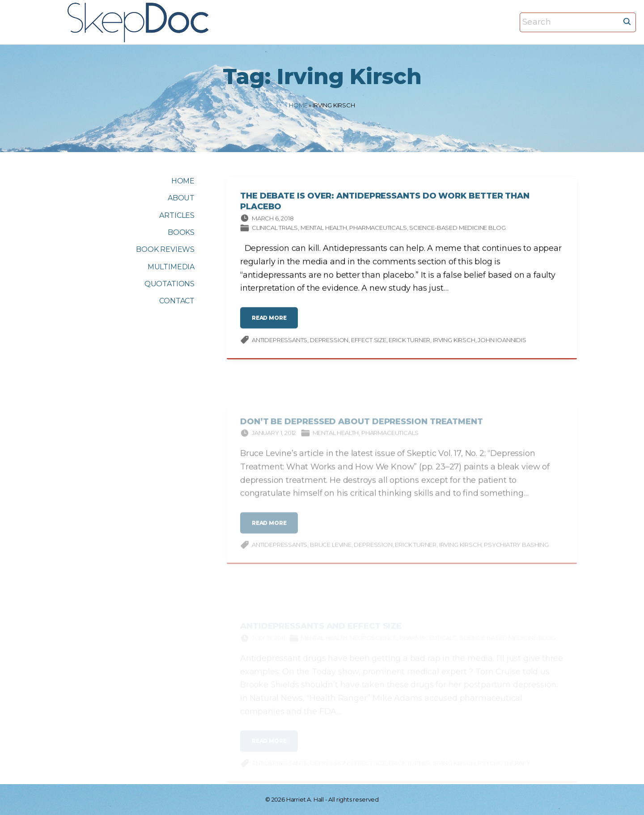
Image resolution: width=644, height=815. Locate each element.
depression (329, 341)
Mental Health (324, 229)
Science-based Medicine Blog (457, 229)
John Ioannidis (502, 341)
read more (272, 323)
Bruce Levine (331, 550)
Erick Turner (409, 341)
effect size (369, 341)
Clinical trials (275, 229)
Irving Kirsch (454, 341)
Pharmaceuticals (378, 229)
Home (298, 105)
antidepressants (280, 341)
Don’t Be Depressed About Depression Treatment (362, 426)
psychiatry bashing (516, 550)
